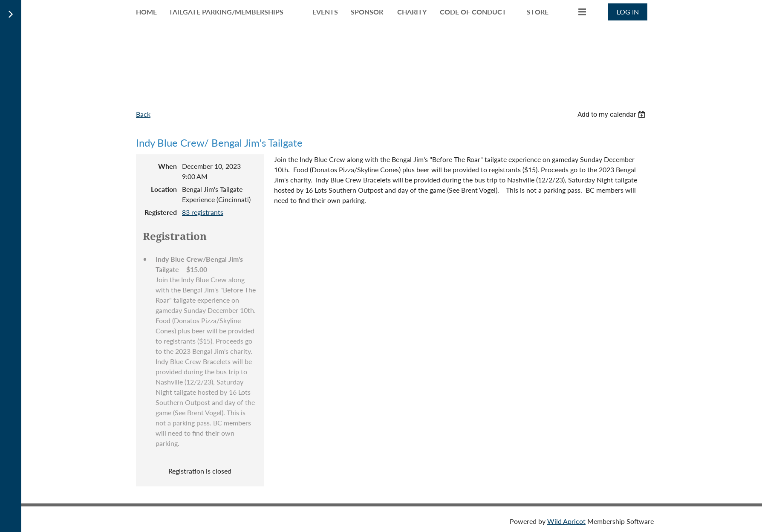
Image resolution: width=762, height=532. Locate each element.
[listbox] (612, 114)
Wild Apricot (566, 521)
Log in (628, 12)
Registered (161, 212)
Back (143, 114)
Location (164, 189)
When (167, 166)
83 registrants (203, 212)
